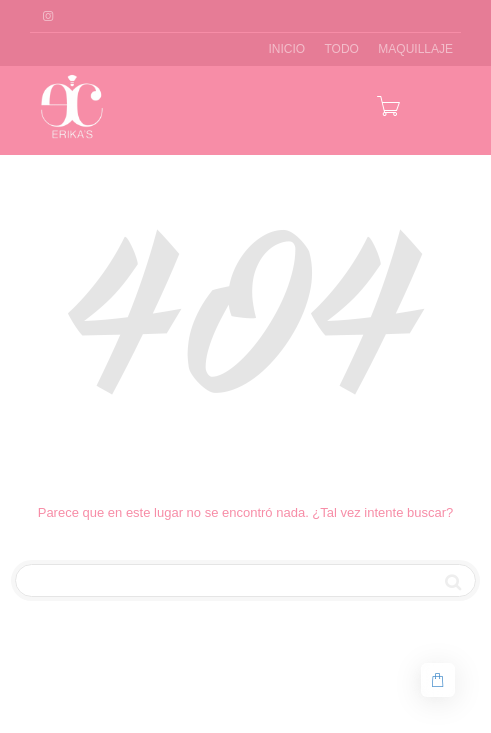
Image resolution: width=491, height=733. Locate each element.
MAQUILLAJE (415, 49)
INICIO (286, 49)
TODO (342, 49)
